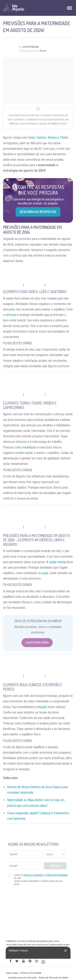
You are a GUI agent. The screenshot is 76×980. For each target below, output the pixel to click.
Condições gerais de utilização (22, 978)
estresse (11, 315)
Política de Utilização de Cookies (54, 978)
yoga (45, 573)
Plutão (64, 137)
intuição (42, 707)
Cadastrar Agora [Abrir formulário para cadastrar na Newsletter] (37, 642)
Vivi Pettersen (31, 47)
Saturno (42, 137)
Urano (32, 137)
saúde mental (57, 562)
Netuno (52, 137)
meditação (29, 447)
